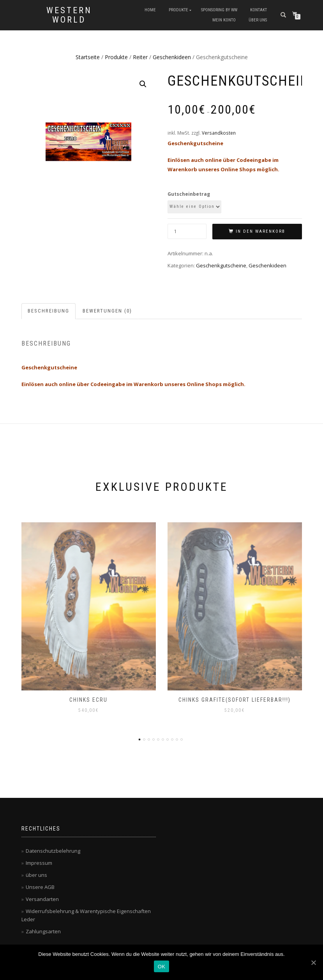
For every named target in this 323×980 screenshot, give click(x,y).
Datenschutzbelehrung (53, 851)
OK (161, 967)
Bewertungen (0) (107, 311)
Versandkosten (219, 133)
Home (150, 10)
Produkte (178, 10)
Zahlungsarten (43, 931)
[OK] (313, 962)
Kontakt (259, 10)
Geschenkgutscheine (221, 265)
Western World (69, 15)
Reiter (140, 57)
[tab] (49, 311)
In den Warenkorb (260, 231)
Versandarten (42, 899)
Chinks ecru (88, 700)
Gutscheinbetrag (189, 194)
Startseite (88, 57)
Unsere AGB (40, 887)
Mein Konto (224, 20)
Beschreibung (49, 311)
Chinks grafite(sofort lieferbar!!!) (235, 700)
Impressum (39, 863)
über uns (258, 20)
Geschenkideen (172, 57)
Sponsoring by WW (219, 10)
